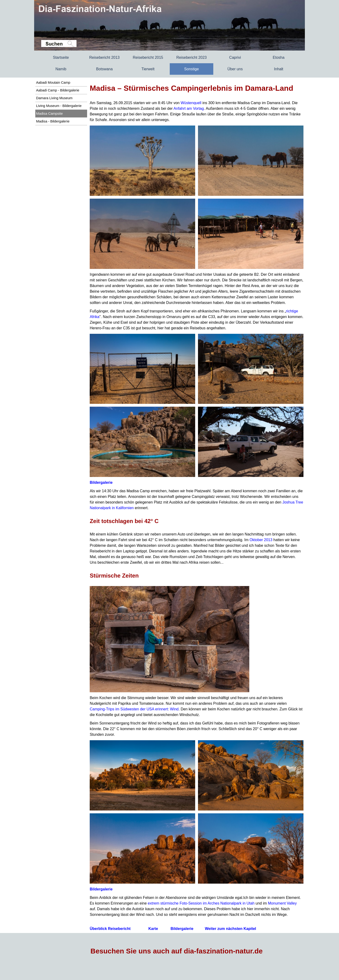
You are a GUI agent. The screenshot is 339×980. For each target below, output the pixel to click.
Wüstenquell (191, 103)
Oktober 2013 (261, 540)
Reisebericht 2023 (192, 57)
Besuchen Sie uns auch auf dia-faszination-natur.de (176, 951)
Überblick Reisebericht (110, 929)
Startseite (61, 57)
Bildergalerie (101, 482)
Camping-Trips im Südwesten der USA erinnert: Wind (134, 709)
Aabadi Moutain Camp (53, 83)
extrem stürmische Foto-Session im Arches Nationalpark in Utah (201, 903)
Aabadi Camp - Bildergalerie (58, 90)
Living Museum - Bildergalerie (59, 106)
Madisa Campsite (49, 114)
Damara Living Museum (54, 98)
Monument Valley (282, 903)
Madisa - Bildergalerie (53, 121)
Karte (153, 929)
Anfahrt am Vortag (189, 108)
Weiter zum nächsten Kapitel (230, 929)
